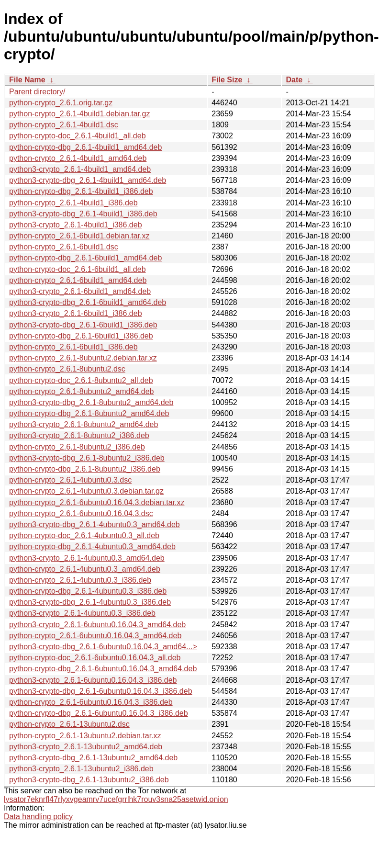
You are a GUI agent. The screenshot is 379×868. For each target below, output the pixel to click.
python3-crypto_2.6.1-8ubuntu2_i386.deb (79, 435)
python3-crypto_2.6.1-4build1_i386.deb (76, 225)
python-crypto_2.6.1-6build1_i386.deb (73, 347)
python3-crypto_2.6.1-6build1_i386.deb (76, 313)
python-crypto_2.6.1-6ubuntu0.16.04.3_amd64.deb (95, 636)
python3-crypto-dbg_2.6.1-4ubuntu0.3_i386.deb (90, 602)
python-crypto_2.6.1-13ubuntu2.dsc (69, 724)
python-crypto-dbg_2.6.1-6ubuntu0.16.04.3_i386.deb (99, 713)
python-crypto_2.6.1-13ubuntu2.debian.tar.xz (85, 736)
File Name (27, 80)
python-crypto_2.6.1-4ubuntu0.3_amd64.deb (85, 569)
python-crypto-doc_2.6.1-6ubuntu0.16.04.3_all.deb (95, 658)
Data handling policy (38, 817)
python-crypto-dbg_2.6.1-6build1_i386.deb (81, 336)
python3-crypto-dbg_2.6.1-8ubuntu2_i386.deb (87, 458)
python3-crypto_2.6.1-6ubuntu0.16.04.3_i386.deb (93, 680)
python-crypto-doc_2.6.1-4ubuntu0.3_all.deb (84, 535)
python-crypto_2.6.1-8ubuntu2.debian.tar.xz (83, 358)
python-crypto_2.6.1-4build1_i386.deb (73, 203)
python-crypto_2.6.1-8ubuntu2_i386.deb (77, 447)
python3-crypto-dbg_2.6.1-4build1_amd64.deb (88, 180)
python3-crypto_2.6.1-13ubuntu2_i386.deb (81, 769)
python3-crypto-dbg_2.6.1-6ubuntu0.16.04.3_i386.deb (101, 691)
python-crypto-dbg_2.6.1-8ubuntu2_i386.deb (85, 469)
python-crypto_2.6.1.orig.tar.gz (61, 103)
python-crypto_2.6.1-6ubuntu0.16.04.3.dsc (81, 513)
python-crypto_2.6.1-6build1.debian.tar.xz (79, 236)
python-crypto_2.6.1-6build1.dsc (64, 247)
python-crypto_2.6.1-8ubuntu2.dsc (67, 369)
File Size (227, 80)
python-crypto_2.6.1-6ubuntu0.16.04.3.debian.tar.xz (97, 502)
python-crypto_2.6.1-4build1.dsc (64, 125)
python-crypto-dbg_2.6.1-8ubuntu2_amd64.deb (89, 413)
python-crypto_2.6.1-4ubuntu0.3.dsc (70, 480)
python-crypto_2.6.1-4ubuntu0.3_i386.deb (80, 580)
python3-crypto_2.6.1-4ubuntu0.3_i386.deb (82, 613)
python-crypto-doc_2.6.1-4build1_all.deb (78, 136)
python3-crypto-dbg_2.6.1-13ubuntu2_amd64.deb (93, 758)
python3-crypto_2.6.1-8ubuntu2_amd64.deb (84, 424)
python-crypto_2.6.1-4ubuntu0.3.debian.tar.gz (86, 491)
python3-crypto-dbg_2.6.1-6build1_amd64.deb (88, 302)
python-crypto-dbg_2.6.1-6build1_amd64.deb (85, 258)
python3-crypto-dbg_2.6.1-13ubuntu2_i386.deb (89, 780)
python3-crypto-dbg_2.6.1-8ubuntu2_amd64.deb (91, 402)
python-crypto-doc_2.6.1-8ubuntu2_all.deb (81, 380)
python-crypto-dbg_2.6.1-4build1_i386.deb (81, 191)
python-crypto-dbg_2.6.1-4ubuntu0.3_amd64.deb (92, 547)
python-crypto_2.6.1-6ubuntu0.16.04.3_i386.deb (91, 702)
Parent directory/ (37, 92)
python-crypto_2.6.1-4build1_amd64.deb (78, 158)
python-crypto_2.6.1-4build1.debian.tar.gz (79, 114)
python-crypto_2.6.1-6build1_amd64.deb (78, 280)
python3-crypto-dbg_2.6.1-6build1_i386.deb (83, 325)
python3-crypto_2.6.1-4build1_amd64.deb (80, 169)
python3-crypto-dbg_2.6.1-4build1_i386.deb (83, 214)
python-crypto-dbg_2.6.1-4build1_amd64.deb (85, 147)
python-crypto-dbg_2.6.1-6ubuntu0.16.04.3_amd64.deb (103, 669)
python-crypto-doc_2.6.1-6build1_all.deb (78, 269)
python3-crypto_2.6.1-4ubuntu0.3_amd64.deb (87, 558)
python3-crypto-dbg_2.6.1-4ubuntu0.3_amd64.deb (95, 524)
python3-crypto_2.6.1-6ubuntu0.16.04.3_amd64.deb (97, 625)
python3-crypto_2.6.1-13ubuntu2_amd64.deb (86, 747)
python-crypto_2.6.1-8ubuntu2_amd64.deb (81, 391)
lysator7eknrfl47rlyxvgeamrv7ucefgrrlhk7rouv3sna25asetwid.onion (116, 799)
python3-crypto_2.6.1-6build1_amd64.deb (80, 291)
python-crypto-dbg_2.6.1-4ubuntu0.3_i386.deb (88, 591)
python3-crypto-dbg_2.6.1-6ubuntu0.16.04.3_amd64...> (103, 647)
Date (294, 80)
